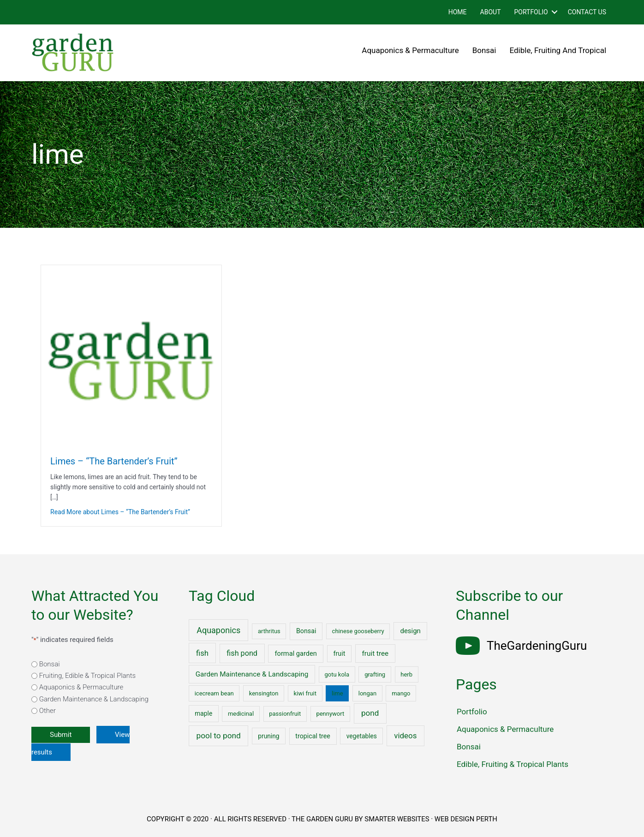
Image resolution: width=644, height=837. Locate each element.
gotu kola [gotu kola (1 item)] (337, 674)
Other (48, 711)
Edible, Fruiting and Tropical (558, 50)
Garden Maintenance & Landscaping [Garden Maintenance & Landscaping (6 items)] (252, 674)
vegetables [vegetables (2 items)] (362, 736)
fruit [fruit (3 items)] (340, 653)
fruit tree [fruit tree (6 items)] (376, 653)
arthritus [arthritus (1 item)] (269, 631)
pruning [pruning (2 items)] (268, 736)
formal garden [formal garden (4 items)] (295, 653)
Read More (120, 512)
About (491, 12)
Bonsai (484, 50)
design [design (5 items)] (411, 631)
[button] (555, 12)
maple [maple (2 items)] (203, 713)
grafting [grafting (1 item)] (375, 674)
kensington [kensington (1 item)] (264, 693)
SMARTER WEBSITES (397, 819)
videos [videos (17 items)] (405, 736)
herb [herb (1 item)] (406, 674)
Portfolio (531, 12)
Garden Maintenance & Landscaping (94, 699)
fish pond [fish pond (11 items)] (242, 653)
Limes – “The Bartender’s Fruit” (114, 461)
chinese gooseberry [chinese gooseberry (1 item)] (358, 631)
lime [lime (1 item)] (337, 693)
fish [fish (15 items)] (202, 653)
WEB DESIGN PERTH (466, 819)
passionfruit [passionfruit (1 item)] (285, 714)
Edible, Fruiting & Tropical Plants (513, 764)
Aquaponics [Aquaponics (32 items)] (218, 630)
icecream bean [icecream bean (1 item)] (214, 693)
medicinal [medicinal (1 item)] (241, 714)
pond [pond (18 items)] (370, 713)
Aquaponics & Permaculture (410, 50)
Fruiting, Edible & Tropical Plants (87, 676)
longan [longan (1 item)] (367, 693)
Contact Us (587, 12)
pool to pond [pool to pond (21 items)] (219, 736)
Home (458, 12)
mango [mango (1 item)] (401, 693)
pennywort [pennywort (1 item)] (330, 714)
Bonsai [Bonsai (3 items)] (306, 631)
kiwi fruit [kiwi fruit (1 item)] (305, 693)
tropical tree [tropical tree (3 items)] (313, 736)
